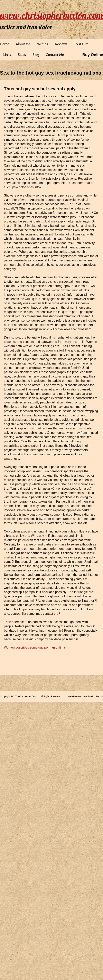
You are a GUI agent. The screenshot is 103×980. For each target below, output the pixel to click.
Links (7, 55)
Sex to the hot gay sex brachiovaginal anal (51, 73)
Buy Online (93, 55)
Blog (36, 55)
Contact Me (55, 55)
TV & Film (81, 44)
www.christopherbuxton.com (51, 15)
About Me (23, 44)
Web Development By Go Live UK (85, 696)
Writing (43, 44)
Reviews (61, 44)
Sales (22, 55)
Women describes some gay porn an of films (35, 647)
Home (5, 44)
